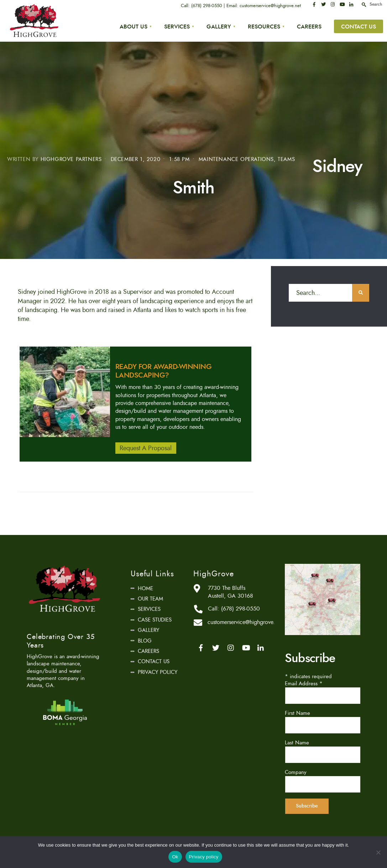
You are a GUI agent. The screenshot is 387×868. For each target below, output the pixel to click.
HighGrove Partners (71, 158)
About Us (134, 27)
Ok (175, 857)
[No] (378, 852)
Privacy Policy (158, 671)
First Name (297, 712)
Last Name (297, 742)
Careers (309, 27)
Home (145, 587)
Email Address (304, 682)
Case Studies (155, 619)
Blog (145, 639)
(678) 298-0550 (207, 6)
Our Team (150, 598)
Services (177, 27)
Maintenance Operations (236, 158)
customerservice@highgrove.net (271, 6)
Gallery (219, 27)
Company (296, 771)
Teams (286, 158)
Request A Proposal (146, 447)
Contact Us (359, 27)
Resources (264, 27)
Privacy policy (204, 857)
